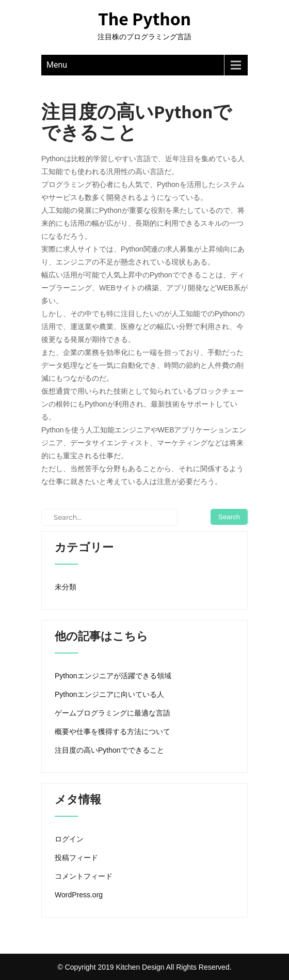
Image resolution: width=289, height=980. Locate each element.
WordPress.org (79, 895)
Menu (57, 65)
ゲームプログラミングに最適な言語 (113, 713)
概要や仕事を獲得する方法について (113, 732)
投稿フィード (76, 858)
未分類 (66, 587)
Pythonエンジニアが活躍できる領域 (113, 676)
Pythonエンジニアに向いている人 (109, 694)
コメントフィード (84, 876)
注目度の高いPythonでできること (109, 750)
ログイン (69, 839)
